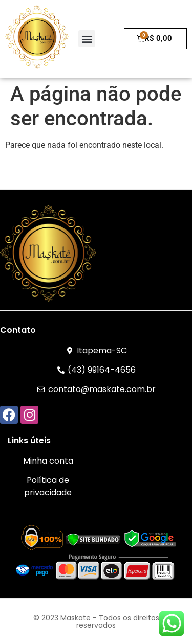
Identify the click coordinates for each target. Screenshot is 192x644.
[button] (87, 39)
